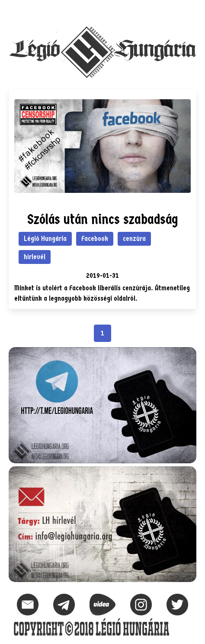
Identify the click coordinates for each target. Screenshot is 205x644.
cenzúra (134, 239)
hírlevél (35, 257)
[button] (189, 11)
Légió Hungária (45, 239)
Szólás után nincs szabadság (102, 220)
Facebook (95, 239)
